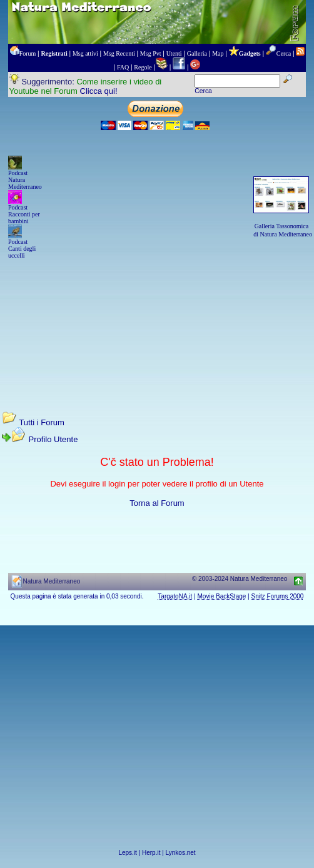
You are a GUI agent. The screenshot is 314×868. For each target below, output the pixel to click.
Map (218, 53)
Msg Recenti (119, 53)
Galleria (197, 53)
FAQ (123, 67)
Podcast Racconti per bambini (24, 214)
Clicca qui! (99, 91)
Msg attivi (85, 53)
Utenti (174, 53)
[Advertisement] (157, 323)
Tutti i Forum (41, 422)
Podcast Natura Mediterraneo (25, 180)
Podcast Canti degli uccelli (22, 249)
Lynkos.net (181, 853)
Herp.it (151, 853)
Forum (28, 53)
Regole (143, 67)
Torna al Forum (157, 503)
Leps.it (127, 853)
